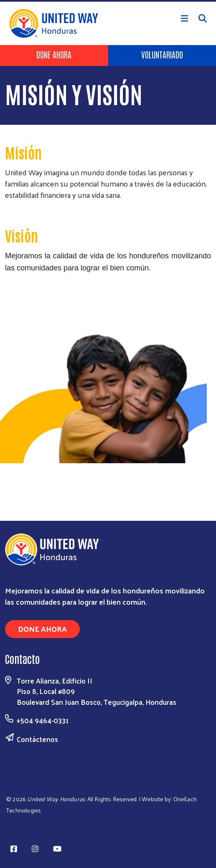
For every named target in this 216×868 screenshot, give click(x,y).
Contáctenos (37, 739)
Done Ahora (54, 54)
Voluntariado (162, 54)
